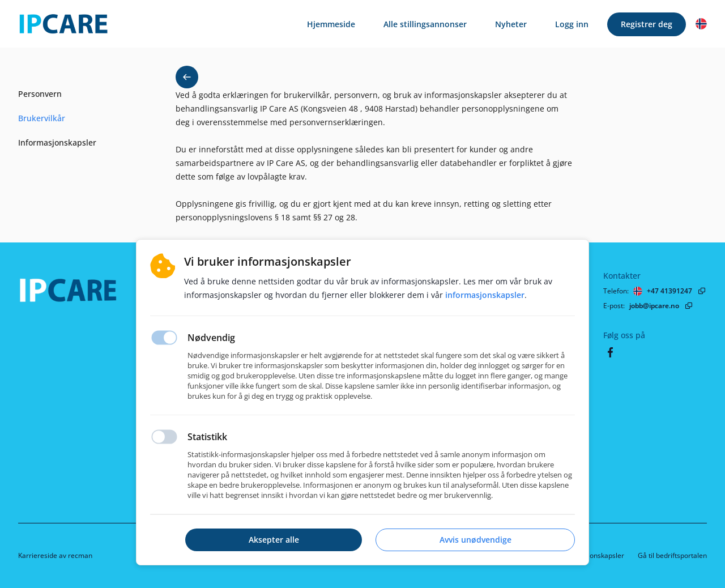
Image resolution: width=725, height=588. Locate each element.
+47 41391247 (669, 291)
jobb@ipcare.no (654, 306)
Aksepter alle (274, 540)
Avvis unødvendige (475, 540)
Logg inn (572, 24)
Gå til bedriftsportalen (672, 555)
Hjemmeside (331, 24)
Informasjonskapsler (592, 555)
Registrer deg (647, 24)
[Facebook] (610, 352)
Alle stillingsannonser (425, 24)
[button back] (187, 77)
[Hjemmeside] (106, 294)
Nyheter (511, 24)
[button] (701, 24)
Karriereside (38, 555)
